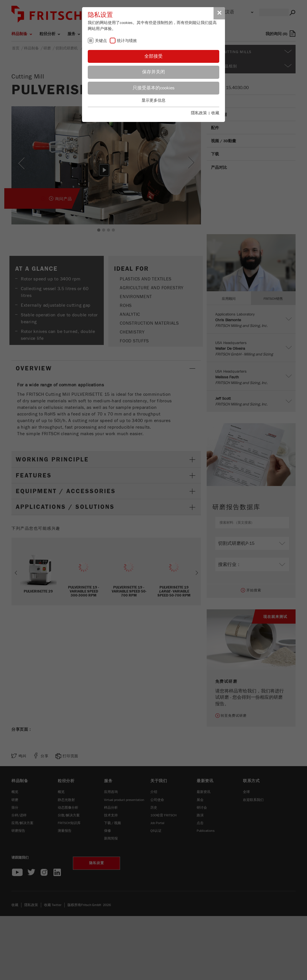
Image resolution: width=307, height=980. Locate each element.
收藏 (215, 113)
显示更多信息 (153, 101)
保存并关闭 (153, 72)
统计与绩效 (127, 41)
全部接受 (153, 56)
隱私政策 (199, 113)
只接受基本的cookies (153, 88)
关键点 (101, 41)
